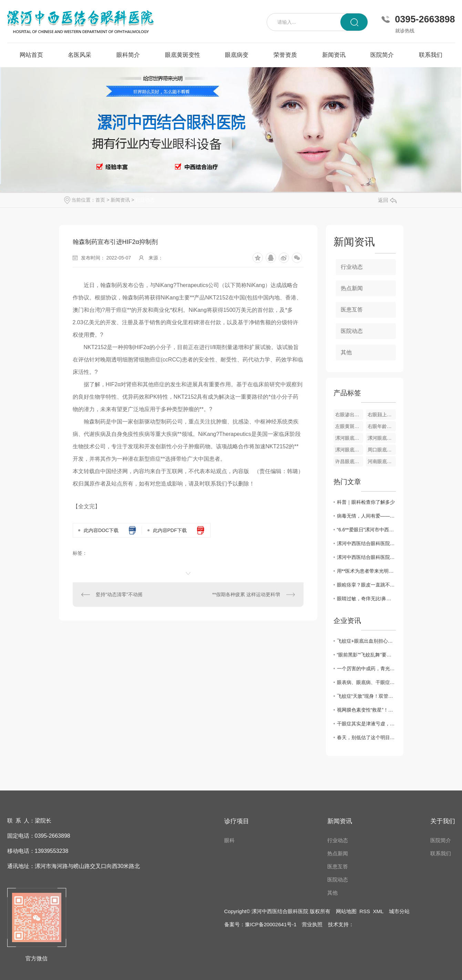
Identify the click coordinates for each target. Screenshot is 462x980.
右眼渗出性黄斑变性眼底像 (349, 415)
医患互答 (352, 310)
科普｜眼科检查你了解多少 (366, 502)
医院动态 (352, 331)
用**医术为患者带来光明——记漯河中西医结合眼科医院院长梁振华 (366, 571)
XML (378, 911)
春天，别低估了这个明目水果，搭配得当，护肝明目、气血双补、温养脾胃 (366, 737)
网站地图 (346, 911)
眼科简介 (128, 55)
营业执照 (312, 924)
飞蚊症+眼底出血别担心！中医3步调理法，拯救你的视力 (366, 641)
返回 (387, 200)
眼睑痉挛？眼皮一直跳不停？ (366, 585)
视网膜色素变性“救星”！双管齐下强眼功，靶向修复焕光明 (366, 710)
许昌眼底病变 (349, 461)
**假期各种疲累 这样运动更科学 (246, 594)
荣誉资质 (285, 55)
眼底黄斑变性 (183, 55)
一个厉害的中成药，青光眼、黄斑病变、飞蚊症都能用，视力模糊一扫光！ (366, 668)
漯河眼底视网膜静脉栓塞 (382, 438)
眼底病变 (237, 55)
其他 (346, 352)
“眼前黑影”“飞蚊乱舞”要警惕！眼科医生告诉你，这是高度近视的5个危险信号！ (366, 655)
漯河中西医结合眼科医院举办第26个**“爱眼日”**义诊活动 (366, 543)
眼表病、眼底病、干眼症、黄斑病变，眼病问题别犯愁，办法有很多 (366, 682)
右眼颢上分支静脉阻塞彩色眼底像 (382, 415)
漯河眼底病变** (349, 450)
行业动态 (145, 200)
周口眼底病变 (382, 450)
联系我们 (431, 55)
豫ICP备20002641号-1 (271, 924)
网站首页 (31, 55)
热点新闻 (352, 288)
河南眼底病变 (382, 461)
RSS (365, 911)
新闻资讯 (334, 55)
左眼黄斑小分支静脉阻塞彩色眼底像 (349, 426)
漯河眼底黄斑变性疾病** (349, 438)
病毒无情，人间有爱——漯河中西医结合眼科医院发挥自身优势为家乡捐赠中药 (366, 516)
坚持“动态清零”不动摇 (119, 594)
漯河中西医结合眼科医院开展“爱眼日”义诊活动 (366, 557)
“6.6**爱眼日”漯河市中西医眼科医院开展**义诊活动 (366, 530)
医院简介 (382, 55)
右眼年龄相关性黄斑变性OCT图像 (382, 426)
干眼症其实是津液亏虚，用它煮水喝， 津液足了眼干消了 (366, 724)
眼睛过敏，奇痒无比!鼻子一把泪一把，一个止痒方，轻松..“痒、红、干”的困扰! (366, 599)
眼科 (229, 840)
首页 (100, 200)
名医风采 (80, 55)
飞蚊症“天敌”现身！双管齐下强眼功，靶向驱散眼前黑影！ (366, 696)
